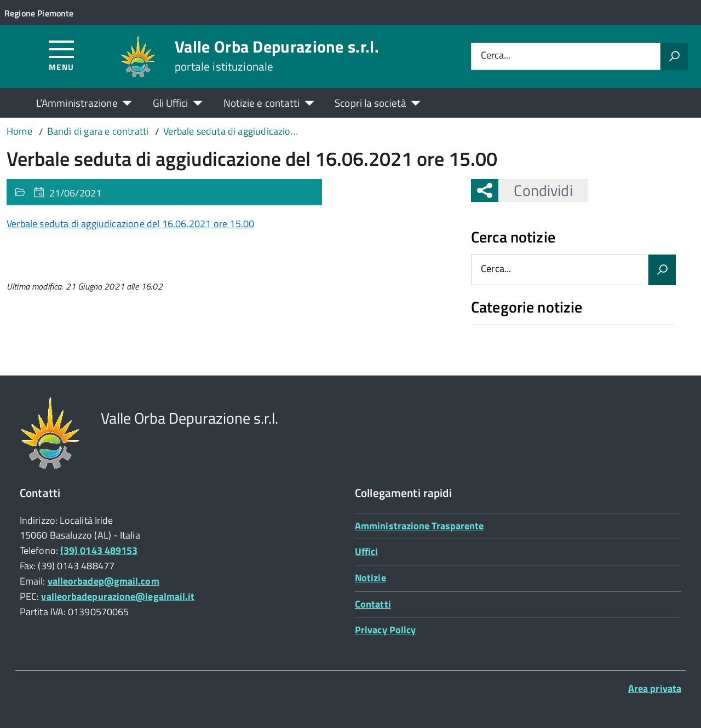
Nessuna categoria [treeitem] (510, 331)
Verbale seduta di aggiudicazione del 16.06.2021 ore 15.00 (130, 224)
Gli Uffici (171, 103)
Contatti (373, 604)
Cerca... (496, 56)
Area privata (655, 688)
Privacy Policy (385, 630)
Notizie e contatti (262, 103)
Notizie (370, 578)
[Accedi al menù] (62, 55)
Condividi (535, 190)
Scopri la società (370, 103)
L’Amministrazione (77, 103)
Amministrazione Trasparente (419, 526)
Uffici (367, 551)
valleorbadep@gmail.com (104, 581)
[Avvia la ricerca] (674, 56)
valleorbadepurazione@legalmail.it (118, 596)
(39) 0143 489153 (99, 550)
